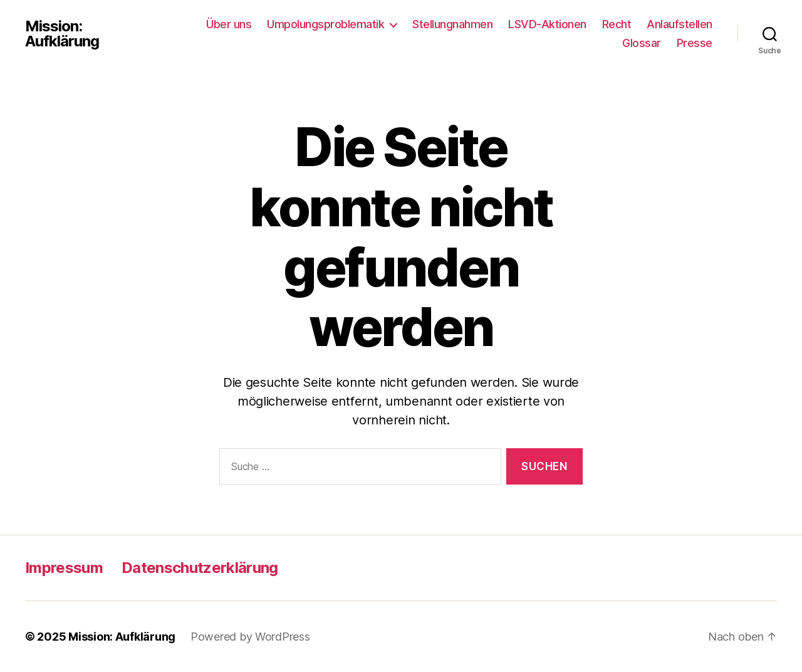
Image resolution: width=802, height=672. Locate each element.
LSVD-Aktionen (547, 24)
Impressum (64, 568)
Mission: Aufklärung (62, 34)
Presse (695, 43)
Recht (617, 24)
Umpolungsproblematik (325, 24)
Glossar (642, 43)
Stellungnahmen (452, 24)
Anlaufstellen (680, 24)
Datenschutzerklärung (200, 568)
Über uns (229, 24)
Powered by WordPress (250, 637)
